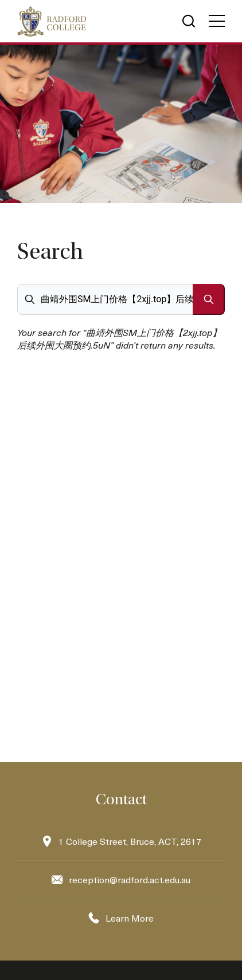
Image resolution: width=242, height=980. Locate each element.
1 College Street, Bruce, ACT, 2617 (130, 841)
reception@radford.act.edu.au (130, 880)
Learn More (130, 918)
